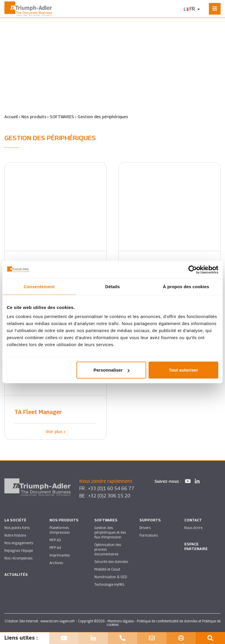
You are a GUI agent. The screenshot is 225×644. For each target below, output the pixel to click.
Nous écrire (193, 528)
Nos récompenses (18, 558)
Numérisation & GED (111, 577)
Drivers (145, 528)
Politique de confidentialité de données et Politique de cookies (164, 623)
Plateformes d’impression (60, 530)
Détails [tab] (112, 286)
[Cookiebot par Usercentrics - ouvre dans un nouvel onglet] (193, 269)
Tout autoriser (183, 370)
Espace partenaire (196, 546)
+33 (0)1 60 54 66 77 (111, 488)
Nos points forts (17, 528)
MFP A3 (55, 540)
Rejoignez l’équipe (19, 551)
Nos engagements (19, 543)
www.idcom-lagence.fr (58, 621)
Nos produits (34, 117)
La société (15, 520)
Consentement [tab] (39, 286)
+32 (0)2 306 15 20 (109, 496)
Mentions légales (121, 621)
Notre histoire (15, 535)
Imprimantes (60, 555)
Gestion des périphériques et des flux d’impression (110, 532)
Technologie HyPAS (109, 584)
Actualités (16, 575)
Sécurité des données (111, 562)
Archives (56, 563)
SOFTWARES (62, 117)
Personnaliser (111, 370)
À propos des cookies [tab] (186, 286)
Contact (193, 520)
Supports (150, 520)
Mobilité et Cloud (107, 569)
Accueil (11, 117)
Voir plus (56, 431)
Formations (149, 535)
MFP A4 (55, 548)
